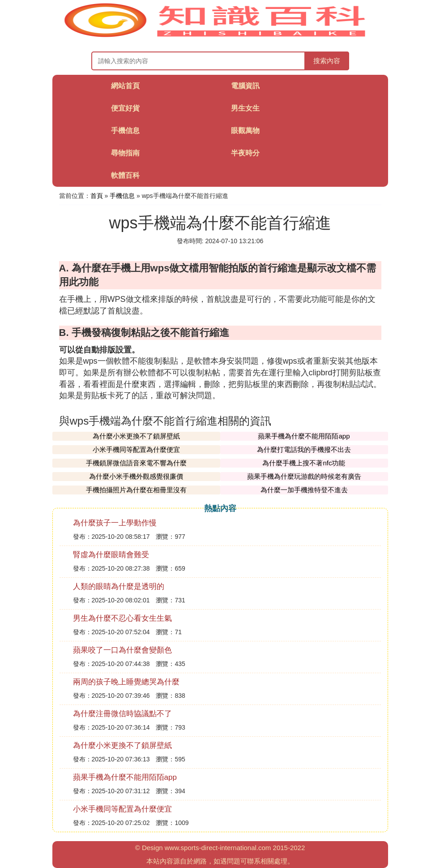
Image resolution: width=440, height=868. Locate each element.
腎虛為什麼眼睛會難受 (111, 555)
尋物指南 (125, 153)
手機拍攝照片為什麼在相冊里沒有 (136, 490)
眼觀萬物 (245, 131)
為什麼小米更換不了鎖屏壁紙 (136, 436)
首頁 (97, 196)
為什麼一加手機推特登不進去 (304, 490)
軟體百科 (125, 175)
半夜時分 (245, 153)
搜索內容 (327, 61)
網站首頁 (125, 86)
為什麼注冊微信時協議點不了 (122, 714)
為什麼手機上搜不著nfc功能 (304, 463)
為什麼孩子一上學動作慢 (115, 523)
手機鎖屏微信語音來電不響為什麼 (136, 463)
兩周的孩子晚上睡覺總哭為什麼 (126, 682)
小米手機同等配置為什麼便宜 (136, 449)
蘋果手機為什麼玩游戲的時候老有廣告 (304, 476)
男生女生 (245, 108)
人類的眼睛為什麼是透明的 (119, 587)
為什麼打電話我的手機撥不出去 (304, 449)
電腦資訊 (245, 86)
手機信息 (125, 131)
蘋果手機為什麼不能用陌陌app (304, 436)
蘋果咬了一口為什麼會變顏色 (122, 650)
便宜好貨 (125, 108)
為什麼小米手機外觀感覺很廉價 (136, 476)
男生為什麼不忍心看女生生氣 (122, 618)
